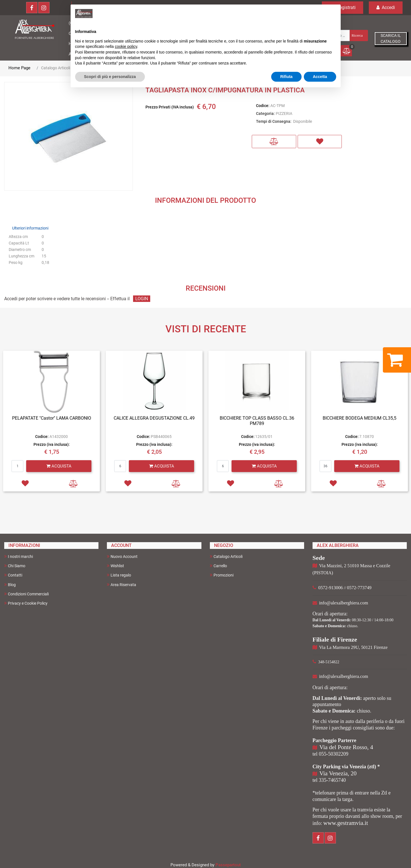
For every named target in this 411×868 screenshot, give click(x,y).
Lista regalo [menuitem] (119, 575)
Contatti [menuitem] (13, 575)
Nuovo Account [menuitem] (122, 556)
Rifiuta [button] (286, 77)
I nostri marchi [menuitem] (19, 556)
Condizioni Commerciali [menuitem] (26, 594)
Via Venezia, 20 (338, 773)
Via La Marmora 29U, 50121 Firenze (353, 647)
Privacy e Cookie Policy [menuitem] (26, 603)
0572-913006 (330, 588)
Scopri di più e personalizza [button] (110, 77)
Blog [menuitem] (10, 585)
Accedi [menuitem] (386, 7)
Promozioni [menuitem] (222, 575)
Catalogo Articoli (56, 68)
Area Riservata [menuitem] (122, 585)
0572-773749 (359, 588)
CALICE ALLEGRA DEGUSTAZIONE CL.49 (154, 418)
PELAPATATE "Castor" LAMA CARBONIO (52, 418)
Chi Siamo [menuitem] (15, 566)
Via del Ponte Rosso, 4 (346, 747)
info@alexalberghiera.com (343, 603)
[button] (358, 35)
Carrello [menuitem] (218, 566)
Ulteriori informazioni (30, 228)
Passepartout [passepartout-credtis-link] (228, 865)
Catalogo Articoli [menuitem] (226, 556)
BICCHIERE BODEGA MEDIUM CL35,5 (360, 418)
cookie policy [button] (126, 46)
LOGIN (142, 299)
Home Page (19, 68)
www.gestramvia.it (346, 823)
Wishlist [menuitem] (115, 566)
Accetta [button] (320, 77)
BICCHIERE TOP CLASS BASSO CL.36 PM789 (257, 421)
